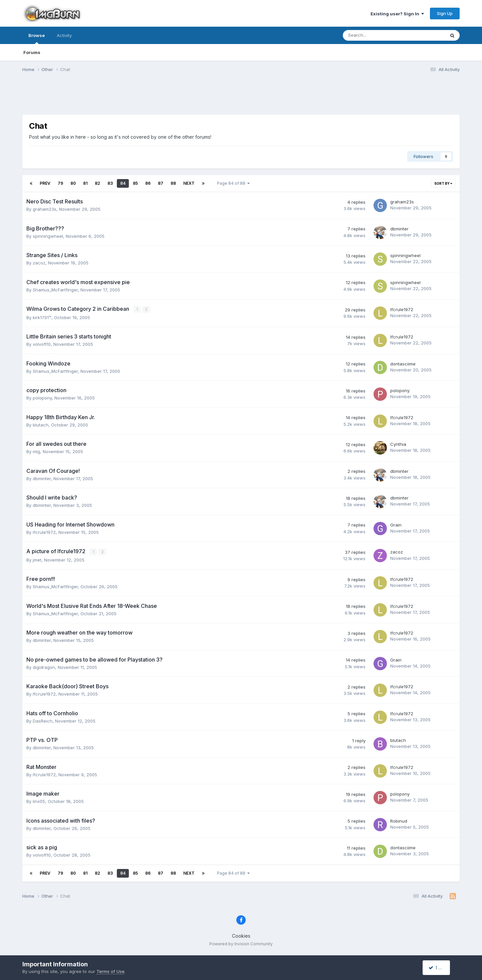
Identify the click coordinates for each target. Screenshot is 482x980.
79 (60, 183)
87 (161, 183)
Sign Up (445, 13)
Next (189, 183)
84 (123, 183)
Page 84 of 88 (233, 183)
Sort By (443, 183)
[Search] (376, 35)
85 (135, 183)
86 (148, 183)
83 (110, 183)
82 (97, 183)
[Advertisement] (241, 98)
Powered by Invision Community (241, 943)
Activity (64, 35)
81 (85, 183)
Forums (32, 52)
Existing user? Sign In (397, 14)
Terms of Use (110, 971)
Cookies (241, 935)
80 (73, 183)
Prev (45, 183)
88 (173, 183)
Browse (37, 38)
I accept (440, 967)
